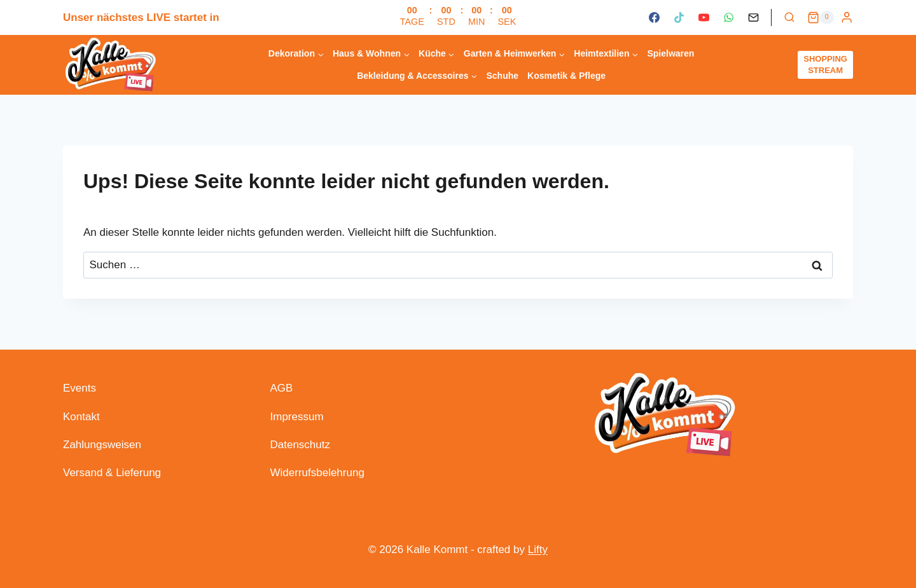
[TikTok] (679, 18)
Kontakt (81, 417)
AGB (282, 388)
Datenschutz (301, 445)
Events (80, 388)
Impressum (297, 417)
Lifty (538, 550)
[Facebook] (654, 18)
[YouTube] (704, 18)
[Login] (847, 17)
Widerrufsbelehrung (317, 473)
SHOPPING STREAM (825, 65)
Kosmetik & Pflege (566, 76)
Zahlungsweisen (102, 445)
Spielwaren (670, 53)
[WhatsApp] (728, 18)
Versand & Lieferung (112, 473)
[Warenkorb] (821, 18)
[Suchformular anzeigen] (789, 18)
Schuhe (503, 76)
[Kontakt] (754, 18)
